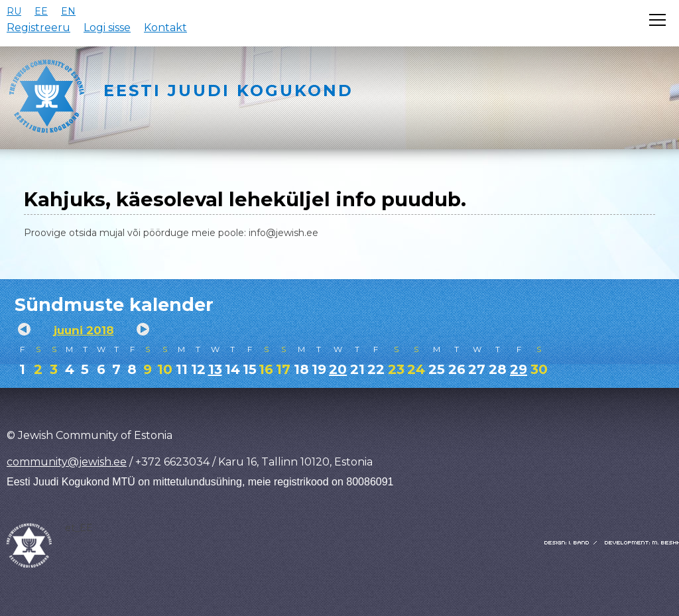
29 (519, 369)
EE (41, 11)
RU (14, 11)
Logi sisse (107, 28)
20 (338, 369)
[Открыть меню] (657, 20)
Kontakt (165, 28)
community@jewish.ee (67, 462)
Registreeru (38, 28)
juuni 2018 (84, 330)
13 (215, 369)
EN (68, 11)
